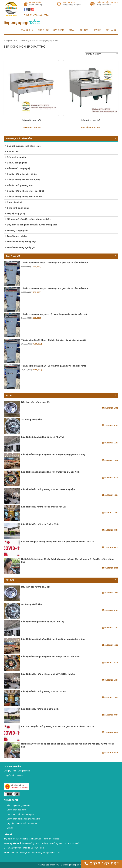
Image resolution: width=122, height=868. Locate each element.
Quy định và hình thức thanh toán (22, 823)
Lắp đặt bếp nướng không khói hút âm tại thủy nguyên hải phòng (53, 454)
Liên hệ (97, 30)
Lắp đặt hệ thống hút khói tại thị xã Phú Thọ (43, 437)
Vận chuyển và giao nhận (18, 805)
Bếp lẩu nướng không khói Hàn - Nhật (25, 191)
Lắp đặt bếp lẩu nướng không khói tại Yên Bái (44, 507)
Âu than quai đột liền (31, 420)
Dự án (72, 30)
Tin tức (84, 30)
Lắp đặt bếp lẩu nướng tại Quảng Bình (40, 524)
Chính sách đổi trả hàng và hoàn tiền (24, 819)
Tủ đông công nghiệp (17, 230)
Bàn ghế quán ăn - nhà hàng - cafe (24, 146)
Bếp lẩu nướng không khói (20, 185)
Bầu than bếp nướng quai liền (36, 402)
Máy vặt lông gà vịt (16, 213)
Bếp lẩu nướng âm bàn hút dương (24, 180)
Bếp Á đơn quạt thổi (91, 120)
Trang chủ (27, 30)
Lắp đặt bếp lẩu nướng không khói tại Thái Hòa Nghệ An (49, 489)
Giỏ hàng (111, 30)
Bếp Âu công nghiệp (17, 163)
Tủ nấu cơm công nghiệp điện (22, 242)
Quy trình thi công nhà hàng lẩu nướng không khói (32, 225)
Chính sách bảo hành (16, 810)
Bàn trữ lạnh (13, 151)
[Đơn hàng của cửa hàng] (102, 54)
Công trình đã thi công (18, 208)
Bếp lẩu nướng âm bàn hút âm (22, 174)
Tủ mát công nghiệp (17, 236)
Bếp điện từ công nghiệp (19, 168)
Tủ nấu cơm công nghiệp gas (21, 247)
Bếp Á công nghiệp (16, 157)
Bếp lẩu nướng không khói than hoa (25, 197)
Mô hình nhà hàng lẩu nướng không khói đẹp (29, 219)
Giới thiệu (43, 30)
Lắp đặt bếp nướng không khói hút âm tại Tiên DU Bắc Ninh (50, 472)
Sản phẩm (59, 30)
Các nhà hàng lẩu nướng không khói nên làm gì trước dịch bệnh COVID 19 (58, 542)
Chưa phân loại (14, 202)
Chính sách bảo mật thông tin (20, 814)
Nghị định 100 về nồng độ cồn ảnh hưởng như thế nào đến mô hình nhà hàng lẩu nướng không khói (68, 561)
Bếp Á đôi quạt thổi (31, 120)
